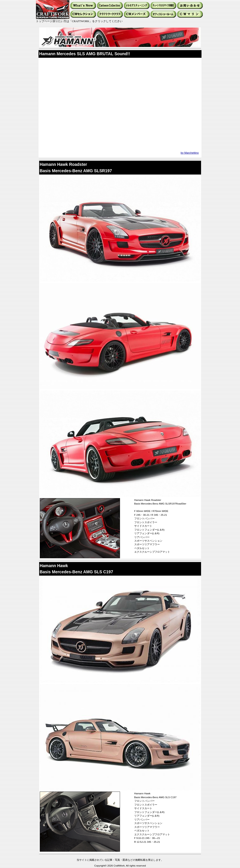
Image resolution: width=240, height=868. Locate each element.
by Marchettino (190, 153)
